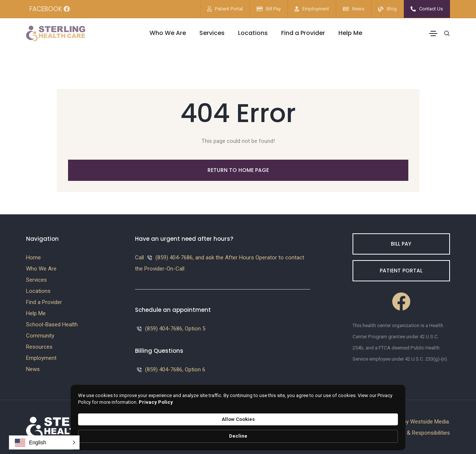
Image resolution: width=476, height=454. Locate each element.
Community (40, 336)
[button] (44, 442)
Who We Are (168, 33)
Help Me (350, 33)
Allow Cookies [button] (333, 432)
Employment (316, 9)
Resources (39, 347)
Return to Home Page (238, 170)
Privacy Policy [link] (253, 436)
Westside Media (430, 422)
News (358, 9)
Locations (253, 33)
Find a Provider (303, 33)
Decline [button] (381, 433)
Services (212, 33)
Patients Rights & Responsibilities (409, 433)
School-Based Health (52, 324)
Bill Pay (273, 9)
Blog (392, 9)
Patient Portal (229, 9)
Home (33, 258)
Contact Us (431, 9)
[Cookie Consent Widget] (238, 433)
